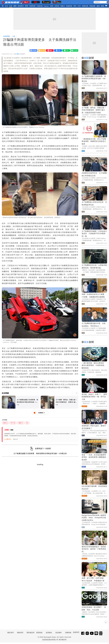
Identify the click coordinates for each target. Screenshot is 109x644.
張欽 (18, 54)
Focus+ (46, 6)
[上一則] (73, 393)
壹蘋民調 (32, 6)
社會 (11, 6)
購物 (103, 6)
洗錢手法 (5, 423)
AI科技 (57, 6)
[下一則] (77, 393)
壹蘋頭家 (92, 6)
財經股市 (21, 6)
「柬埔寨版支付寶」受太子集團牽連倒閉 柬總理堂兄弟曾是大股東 (94, 141)
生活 (6, 6)
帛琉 (27, 423)
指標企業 (85, 6)
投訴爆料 (59, 633)
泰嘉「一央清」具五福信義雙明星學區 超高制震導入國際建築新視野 (94, 457)
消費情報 (68, 633)
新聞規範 (39, 633)
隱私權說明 (30, 633)
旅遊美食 (69, 6)
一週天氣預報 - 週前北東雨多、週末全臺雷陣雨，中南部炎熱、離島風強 (94, 365)
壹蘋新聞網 (6, 36)
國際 (15, 6)
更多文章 (15, 439)
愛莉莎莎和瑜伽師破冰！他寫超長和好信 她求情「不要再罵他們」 (94, 549)
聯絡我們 (20, 633)
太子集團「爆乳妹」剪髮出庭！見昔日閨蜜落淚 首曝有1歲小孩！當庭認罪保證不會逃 (94, 110)
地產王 (63, 6)
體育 (27, 6)
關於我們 (11, 633)
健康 (98, 6)
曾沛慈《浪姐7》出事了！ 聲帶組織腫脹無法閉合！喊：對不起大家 (94, 397)
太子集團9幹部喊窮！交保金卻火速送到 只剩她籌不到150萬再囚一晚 (94, 234)
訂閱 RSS (8, 439)
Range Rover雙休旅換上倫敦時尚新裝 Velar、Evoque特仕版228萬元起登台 (94, 518)
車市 (75, 6)
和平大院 (13, 423)
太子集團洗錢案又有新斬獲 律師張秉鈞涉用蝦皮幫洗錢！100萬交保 (94, 79)
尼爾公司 (21, 423)
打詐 (79, 6)
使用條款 (49, 633)
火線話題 (40, 6)
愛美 (52, 6)
